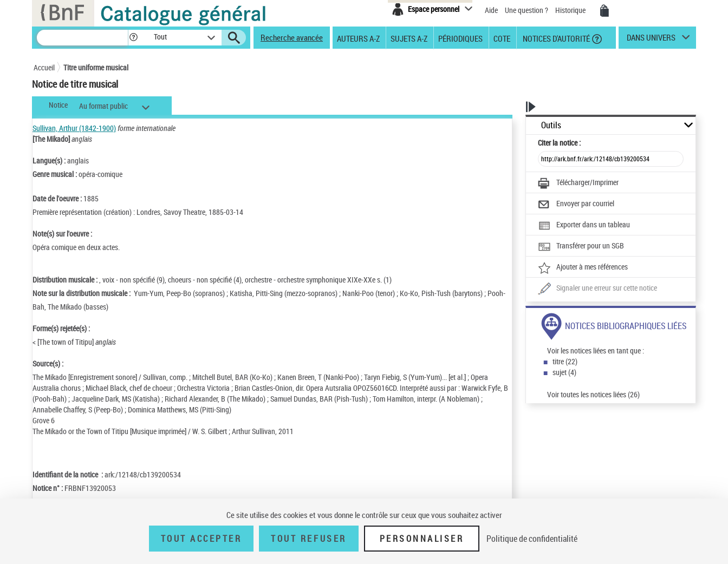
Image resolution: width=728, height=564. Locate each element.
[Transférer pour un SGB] (581, 247)
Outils (551, 125)
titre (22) (565, 361)
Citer (559, 143)
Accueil (44, 67)
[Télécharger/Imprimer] (578, 183)
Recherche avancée (292, 37)
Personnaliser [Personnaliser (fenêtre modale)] (422, 539)
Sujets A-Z (409, 38)
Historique (571, 10)
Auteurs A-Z (358, 38)
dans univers (651, 40)
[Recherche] (82, 38)
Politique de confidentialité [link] (532, 539)
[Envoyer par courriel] (576, 205)
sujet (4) (564, 372)
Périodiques (460, 38)
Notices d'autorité (555, 38)
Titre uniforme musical (96, 67)
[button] (133, 38)
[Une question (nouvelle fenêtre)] (597, 289)
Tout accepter (201, 539)
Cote (502, 38)
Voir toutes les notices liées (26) (593, 394)
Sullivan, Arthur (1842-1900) (74, 128)
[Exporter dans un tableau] (584, 226)
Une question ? (526, 10)
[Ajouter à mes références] (583, 268)
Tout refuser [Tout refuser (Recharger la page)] (308, 539)
